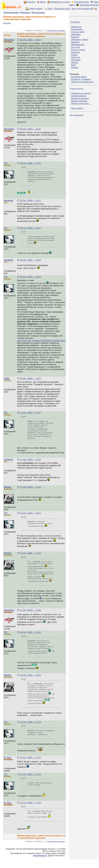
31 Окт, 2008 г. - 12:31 (30, 459)
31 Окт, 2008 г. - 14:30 (30, 610)
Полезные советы (80, 39)
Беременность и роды (60, 2)
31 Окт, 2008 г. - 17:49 (30, 803)
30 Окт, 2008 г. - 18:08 (30, 277)
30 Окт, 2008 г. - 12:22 (30, 200)
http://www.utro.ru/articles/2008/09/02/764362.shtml (41, 341)
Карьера (75, 42)
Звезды (75, 62)
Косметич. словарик (81, 79)
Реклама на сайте (62, 9)
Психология (77, 29)
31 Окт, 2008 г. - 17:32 (30, 757)
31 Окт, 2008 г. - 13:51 (30, 513)
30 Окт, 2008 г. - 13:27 (30, 228)
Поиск (50, 9)
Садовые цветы (79, 77)
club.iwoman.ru (40, 856)
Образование (78, 45)
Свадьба (75, 52)
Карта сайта (77, 108)
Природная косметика (89, 5)
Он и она (75, 47)
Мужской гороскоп (80, 98)
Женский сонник (82, 2)
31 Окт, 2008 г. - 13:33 (30, 487)
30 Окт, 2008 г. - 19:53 (30, 378)
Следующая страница (56, 30)
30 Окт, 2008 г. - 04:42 (30, 129)
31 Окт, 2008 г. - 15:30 (30, 632)
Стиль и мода (78, 32)
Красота (75, 37)
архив (39, 9)
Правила (25, 13)
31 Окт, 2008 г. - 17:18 (30, 722)
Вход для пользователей (85, 9)
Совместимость (79, 96)
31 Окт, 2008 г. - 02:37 (30, 413)
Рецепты (31, 2)
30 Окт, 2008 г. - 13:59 (30, 260)
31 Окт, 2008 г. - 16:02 (30, 675)
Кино (73, 65)
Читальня (76, 60)
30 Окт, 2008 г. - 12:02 (30, 163)
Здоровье (76, 34)
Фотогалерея (38, 13)
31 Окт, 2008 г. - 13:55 (30, 553)
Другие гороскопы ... (81, 103)
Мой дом (75, 57)
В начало (76, 22)
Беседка (7, 23)
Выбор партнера (79, 101)
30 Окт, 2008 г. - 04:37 (30, 40)
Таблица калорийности (82, 82)
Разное (75, 67)
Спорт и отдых (78, 50)
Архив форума (11, 13)
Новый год (76, 27)
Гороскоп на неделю (81, 93)
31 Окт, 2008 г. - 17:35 (30, 774)
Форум (32, 9)
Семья (74, 55)
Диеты (43, 2)
